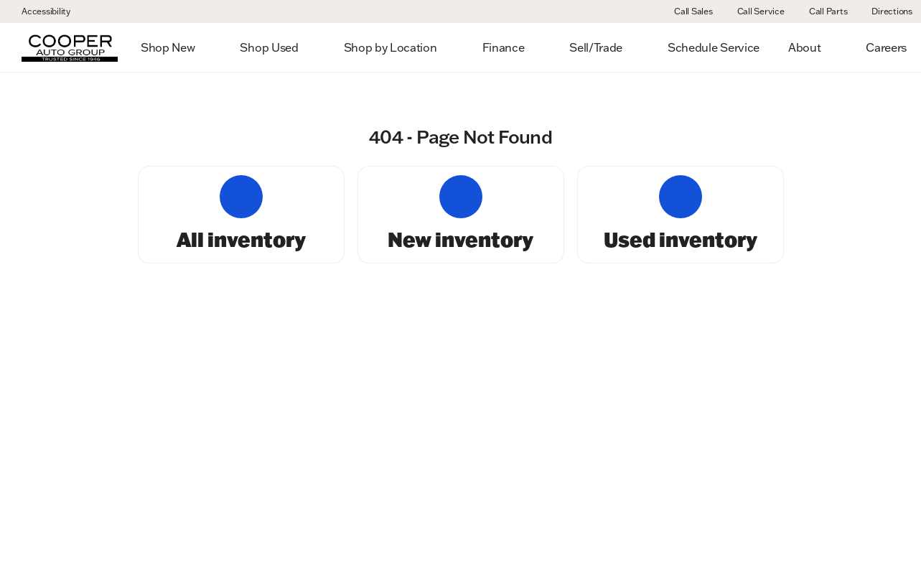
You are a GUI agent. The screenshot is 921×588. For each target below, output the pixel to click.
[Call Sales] (687, 11)
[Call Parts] (822, 11)
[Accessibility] (39, 11)
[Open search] (888, 47)
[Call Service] (754, 11)
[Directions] (885, 11)
